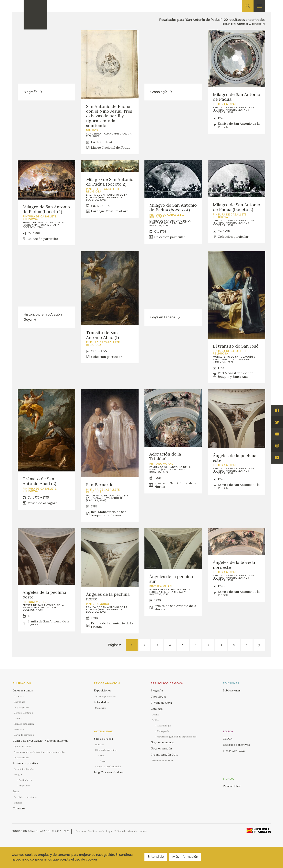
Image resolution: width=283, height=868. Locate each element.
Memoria (19, 729)
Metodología (164, 726)
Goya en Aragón (161, 748)
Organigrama (21, 707)
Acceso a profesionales (108, 766)
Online (155, 715)
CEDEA (18, 718)
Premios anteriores (163, 760)
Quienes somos (23, 690)
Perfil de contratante (25, 797)
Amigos (18, 775)
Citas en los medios (106, 750)
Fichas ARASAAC (234, 751)
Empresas (24, 786)
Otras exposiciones (106, 696)
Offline (156, 720)
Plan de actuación (24, 724)
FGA (102, 755)
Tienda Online (232, 786)
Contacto (19, 808)
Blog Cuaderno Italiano (109, 772)
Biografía (157, 690)
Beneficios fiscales (24, 769)
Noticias (100, 744)
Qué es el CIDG (22, 746)
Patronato (19, 702)
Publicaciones (232, 690)
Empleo (18, 803)
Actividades (101, 702)
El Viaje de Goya (161, 703)
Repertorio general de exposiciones (176, 737)
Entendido (156, 857)
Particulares (25, 780)
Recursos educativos (236, 745)
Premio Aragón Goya (164, 755)
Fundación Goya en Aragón (32, 831)
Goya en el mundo (162, 742)
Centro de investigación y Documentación (40, 741)
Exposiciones (103, 690)
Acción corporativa (25, 763)
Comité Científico (23, 713)
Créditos (93, 831)
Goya (103, 761)
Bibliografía (163, 731)
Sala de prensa (103, 739)
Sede (16, 791)
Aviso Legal (106, 831)
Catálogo (157, 709)
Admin (144, 831)
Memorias (101, 708)
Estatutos (19, 696)
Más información (185, 857)
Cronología (158, 697)
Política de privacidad (126, 831)
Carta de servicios (24, 735)
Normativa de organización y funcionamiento (39, 752)
